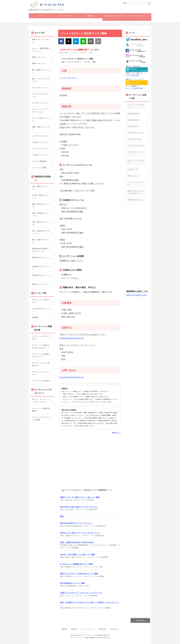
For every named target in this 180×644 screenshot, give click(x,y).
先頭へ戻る (141, 620)
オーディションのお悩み (41, 381)
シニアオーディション (40, 136)
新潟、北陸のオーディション (41, 241)
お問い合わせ (114, 629)
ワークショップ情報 (39, 168)
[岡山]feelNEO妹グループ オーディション (76, 523)
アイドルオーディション (41, 88)
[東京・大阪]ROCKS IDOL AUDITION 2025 (77, 542)
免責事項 (74, 629)
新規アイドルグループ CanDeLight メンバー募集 (79, 574)
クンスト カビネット (68, 78)
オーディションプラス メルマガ (41, 337)
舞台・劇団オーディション (41, 71)
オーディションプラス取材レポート (41, 364)
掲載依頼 (90, 16)
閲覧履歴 (35, 317)
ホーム (41, 16)
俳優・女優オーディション (41, 128)
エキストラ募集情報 (39, 161)
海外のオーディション (40, 284)
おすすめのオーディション (41, 310)
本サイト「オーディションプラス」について (41, 401)
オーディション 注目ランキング (139, 17)
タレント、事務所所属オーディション (41, 50)
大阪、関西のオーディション (41, 188)
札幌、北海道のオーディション (41, 214)
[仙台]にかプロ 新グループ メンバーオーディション (80, 533)
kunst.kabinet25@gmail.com (72, 338)
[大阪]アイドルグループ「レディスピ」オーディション (81, 593)
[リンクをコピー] (98, 41)
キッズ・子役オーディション (41, 119)
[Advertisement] (90, 460)
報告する (117, 433)
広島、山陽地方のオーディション (41, 232)
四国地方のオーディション (41, 259)
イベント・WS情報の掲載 (134, 88)
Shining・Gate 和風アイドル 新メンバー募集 (78, 554)
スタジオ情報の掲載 (132, 75)
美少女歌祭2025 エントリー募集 (72, 583)
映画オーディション (39, 64)
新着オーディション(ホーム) (41, 41)
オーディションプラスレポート (41, 373)
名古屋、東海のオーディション (41, 196)
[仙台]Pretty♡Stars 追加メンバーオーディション (79, 507)
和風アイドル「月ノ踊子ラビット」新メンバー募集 (80, 497)
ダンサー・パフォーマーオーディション (41, 110)
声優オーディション (39, 57)
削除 (62, 516)
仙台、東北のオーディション (41, 223)
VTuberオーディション (40, 142)
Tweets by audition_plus (136, 295)
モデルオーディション (40, 103)
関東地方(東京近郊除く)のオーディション (40, 250)
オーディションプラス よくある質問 (41, 418)
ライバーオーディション (41, 149)
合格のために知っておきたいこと (115, 17)
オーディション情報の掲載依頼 (41, 410)
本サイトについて (66, 16)
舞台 (66, 52)
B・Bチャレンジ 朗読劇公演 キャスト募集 (76, 564)
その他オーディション (40, 155)
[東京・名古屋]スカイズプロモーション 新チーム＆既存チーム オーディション (89, 604)
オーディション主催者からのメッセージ (41, 355)
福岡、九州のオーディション (41, 205)
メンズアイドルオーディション (41, 95)
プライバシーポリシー (88, 629)
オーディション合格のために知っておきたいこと (41, 346)
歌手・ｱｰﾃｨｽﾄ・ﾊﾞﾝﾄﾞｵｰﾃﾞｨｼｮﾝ (41, 80)
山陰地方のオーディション (41, 268)
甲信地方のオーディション (41, 277)
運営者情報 (103, 629)
